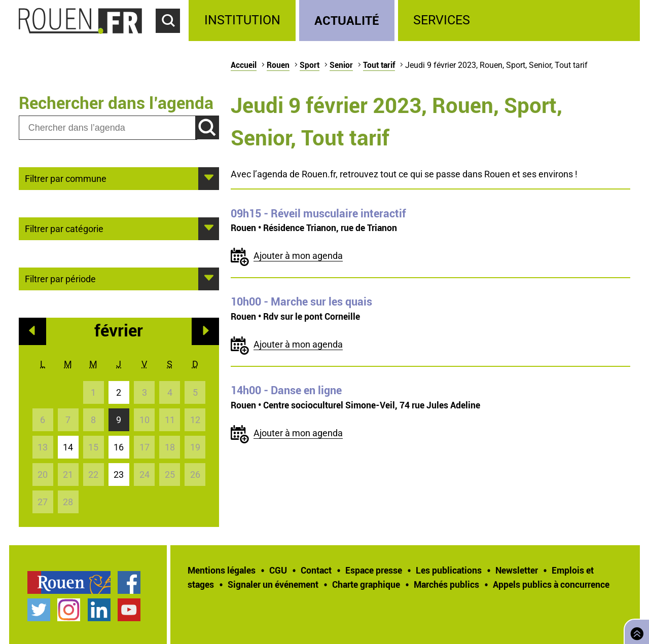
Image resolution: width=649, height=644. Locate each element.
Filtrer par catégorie (64, 228)
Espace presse (374, 570)
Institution (242, 20)
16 (119, 447)
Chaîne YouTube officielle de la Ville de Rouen (129, 610)
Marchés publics (446, 584)
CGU (278, 570)
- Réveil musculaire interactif (318, 213)
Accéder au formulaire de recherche (172, 39)
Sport (310, 65)
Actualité (347, 20)
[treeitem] (244, 21)
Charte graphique (366, 584)
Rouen (278, 65)
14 (68, 447)
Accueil (244, 65)
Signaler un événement (273, 584)
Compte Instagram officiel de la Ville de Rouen (69, 610)
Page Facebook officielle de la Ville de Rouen (129, 582)
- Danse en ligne (286, 390)
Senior (341, 65)
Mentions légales (222, 570)
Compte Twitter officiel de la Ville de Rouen (39, 610)
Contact (316, 570)
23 (119, 475)
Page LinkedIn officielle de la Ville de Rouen (99, 610)
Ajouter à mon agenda (298, 256)
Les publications (449, 570)
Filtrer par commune (66, 178)
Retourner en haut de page (635, 631)
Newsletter (517, 570)
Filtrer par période (60, 278)
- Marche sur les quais (301, 301)
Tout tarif (379, 65)
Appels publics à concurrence (551, 584)
